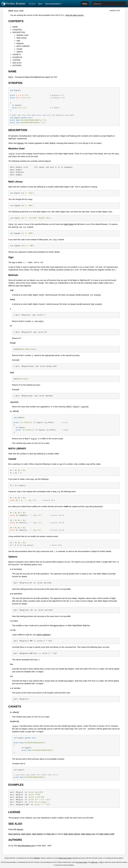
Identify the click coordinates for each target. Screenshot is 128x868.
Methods (20, 43)
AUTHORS (17, 65)
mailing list (94, 862)
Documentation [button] (53, 4)
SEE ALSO (17, 63)
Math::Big (51, 834)
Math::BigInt (69, 224)
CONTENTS (16, 21)
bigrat (11, 10)
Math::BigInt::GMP (107, 834)
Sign (18, 41)
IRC (101, 862)
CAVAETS (17, 54)
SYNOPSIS (17, 30)
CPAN (21, 11)
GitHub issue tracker (65, 858)
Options (20, 52)
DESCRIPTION (19, 32)
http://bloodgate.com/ (26, 846)
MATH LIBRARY (23, 46)
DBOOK (37, 858)
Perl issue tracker (82, 862)
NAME (15, 27)
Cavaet (19, 49)
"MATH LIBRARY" (43, 635)
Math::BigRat (37, 834)
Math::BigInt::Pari (88, 834)
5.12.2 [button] (32, 4)
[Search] (109, 4)
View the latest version (74, 15)
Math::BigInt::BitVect (72, 834)
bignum (21, 143)
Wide (85, 4)
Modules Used (22, 35)
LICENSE (16, 60)
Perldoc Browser (14, 4)
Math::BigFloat (14, 834)
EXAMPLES (17, 57)
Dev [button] (40, 4)
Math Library (22, 38)
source (16, 11)
